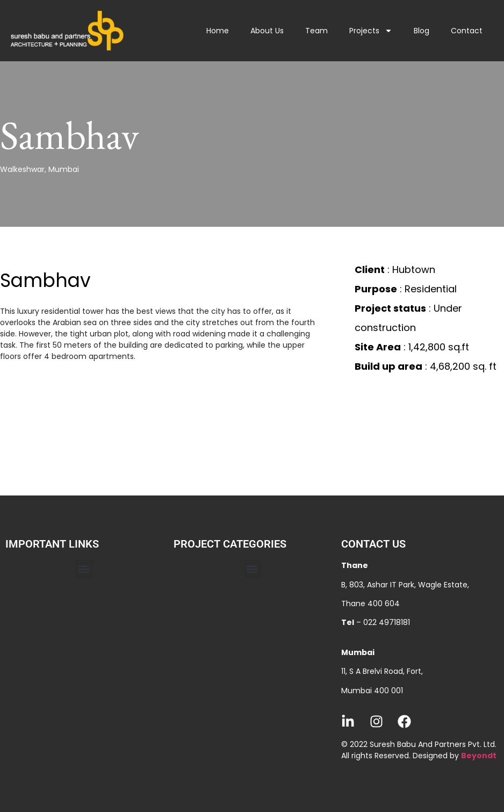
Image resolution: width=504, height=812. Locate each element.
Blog (422, 31)
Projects (371, 31)
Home (218, 31)
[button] (84, 569)
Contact (467, 31)
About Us (267, 31)
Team (316, 31)
